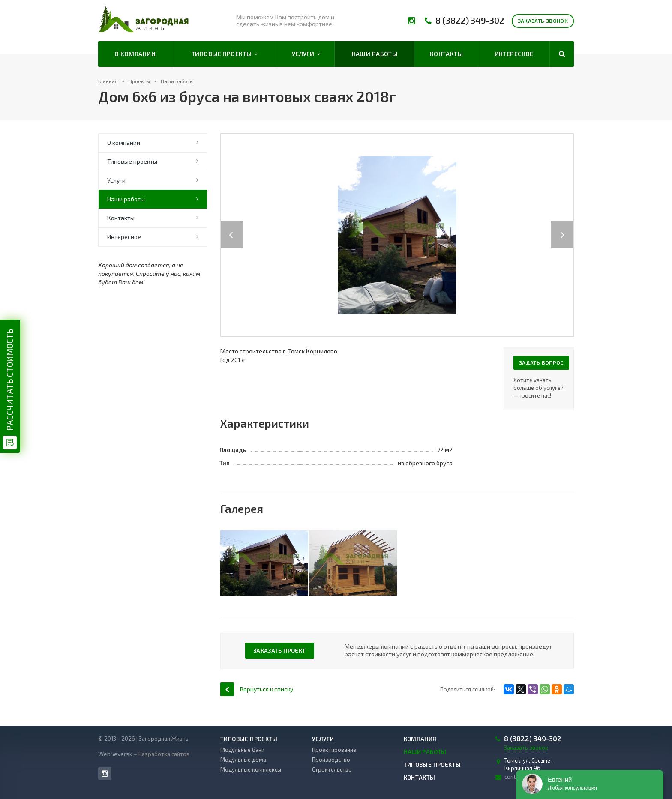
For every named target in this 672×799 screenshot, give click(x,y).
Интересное (514, 54)
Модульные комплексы (251, 769)
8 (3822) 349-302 (470, 20)
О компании (135, 54)
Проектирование (334, 750)
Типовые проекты (225, 54)
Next (567, 226)
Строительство (332, 769)
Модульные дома (243, 760)
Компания (420, 739)
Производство (331, 760)
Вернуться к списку (257, 689)
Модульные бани (242, 750)
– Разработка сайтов (161, 754)
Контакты (446, 54)
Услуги (306, 54)
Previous (232, 226)
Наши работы (375, 54)
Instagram (105, 774)
